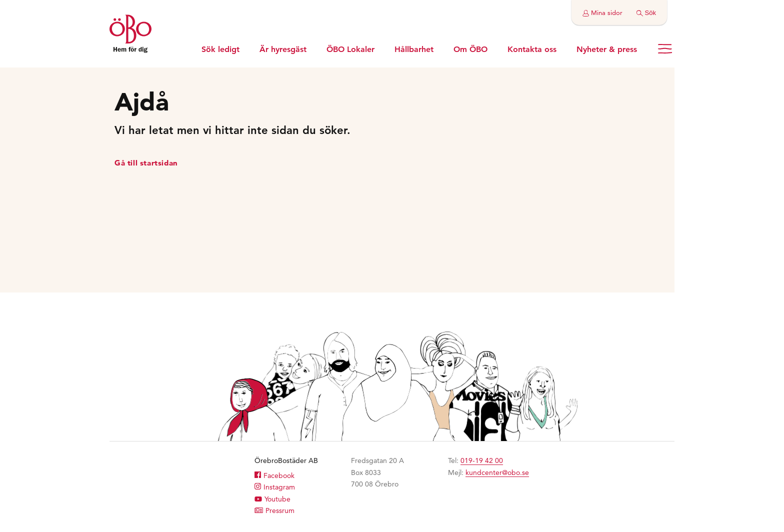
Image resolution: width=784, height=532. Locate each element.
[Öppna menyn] (665, 49)
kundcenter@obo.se (497, 472)
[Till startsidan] (130, 35)
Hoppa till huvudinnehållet (0, 0)
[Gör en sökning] (646, 12)
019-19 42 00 (482, 460)
